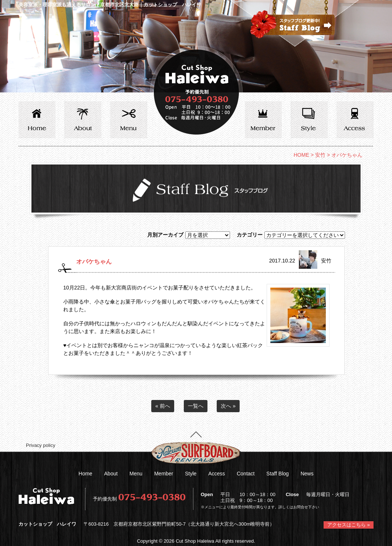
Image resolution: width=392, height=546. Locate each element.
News (307, 474)
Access (217, 474)
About (111, 474)
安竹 (320, 155)
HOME (301, 155)
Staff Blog (277, 474)
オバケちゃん (94, 261)
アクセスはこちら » (349, 525)
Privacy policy (40, 445)
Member (164, 474)
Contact (246, 474)
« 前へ (163, 406)
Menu (136, 474)
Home (85, 474)
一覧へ (196, 406)
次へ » (228, 406)
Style (191, 474)
